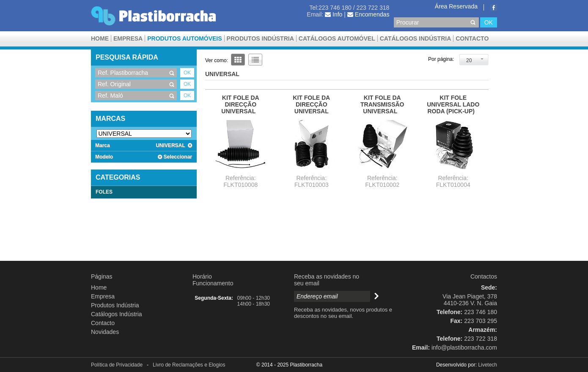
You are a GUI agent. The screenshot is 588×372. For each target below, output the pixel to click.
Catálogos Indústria (416, 38)
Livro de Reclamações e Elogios (189, 365)
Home (100, 38)
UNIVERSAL (174, 145)
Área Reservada (456, 6)
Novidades (105, 332)
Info (334, 14)
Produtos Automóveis (184, 38)
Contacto (472, 38)
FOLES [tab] (104, 192)
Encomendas (368, 14)
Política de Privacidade (117, 365)
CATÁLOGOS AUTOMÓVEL (337, 38)
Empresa (128, 38)
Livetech (488, 365)
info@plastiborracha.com (464, 347)
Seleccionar (175, 157)
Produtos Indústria (260, 38)
